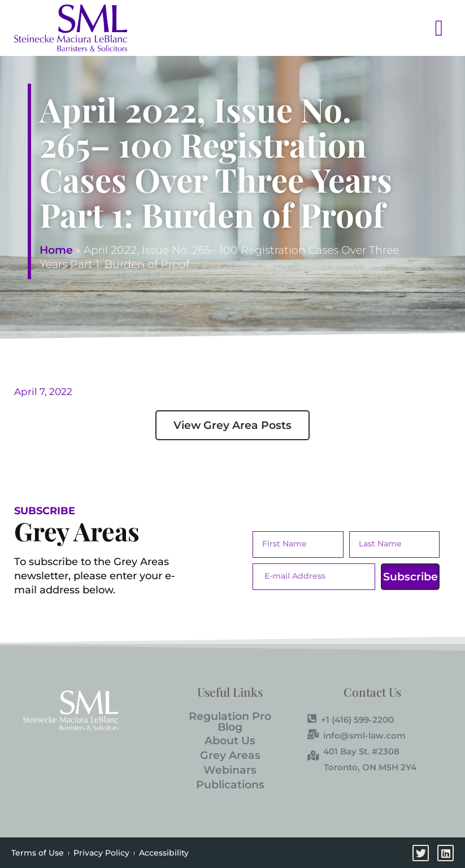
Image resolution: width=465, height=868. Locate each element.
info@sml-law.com (357, 735)
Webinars (230, 770)
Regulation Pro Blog (230, 722)
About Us (230, 741)
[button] (295, 28)
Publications (230, 785)
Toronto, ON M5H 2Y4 (370, 767)
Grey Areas (230, 755)
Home (56, 250)
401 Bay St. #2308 (353, 751)
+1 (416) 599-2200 (351, 719)
